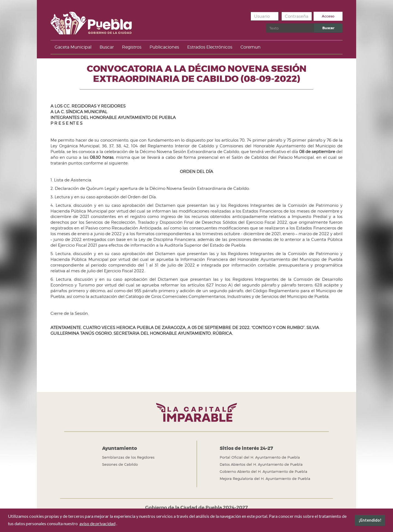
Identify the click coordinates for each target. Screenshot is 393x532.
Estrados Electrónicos (210, 47)
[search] (290, 28)
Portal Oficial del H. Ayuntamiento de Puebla (260, 457)
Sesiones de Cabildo (120, 464)
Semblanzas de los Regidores (128, 457)
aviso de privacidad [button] (97, 523)
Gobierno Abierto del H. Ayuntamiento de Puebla (264, 471)
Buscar (266, 24)
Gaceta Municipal (73, 47)
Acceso (328, 16)
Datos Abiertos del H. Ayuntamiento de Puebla (261, 464)
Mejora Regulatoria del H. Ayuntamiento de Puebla (265, 479)
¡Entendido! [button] (370, 520)
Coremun (251, 47)
